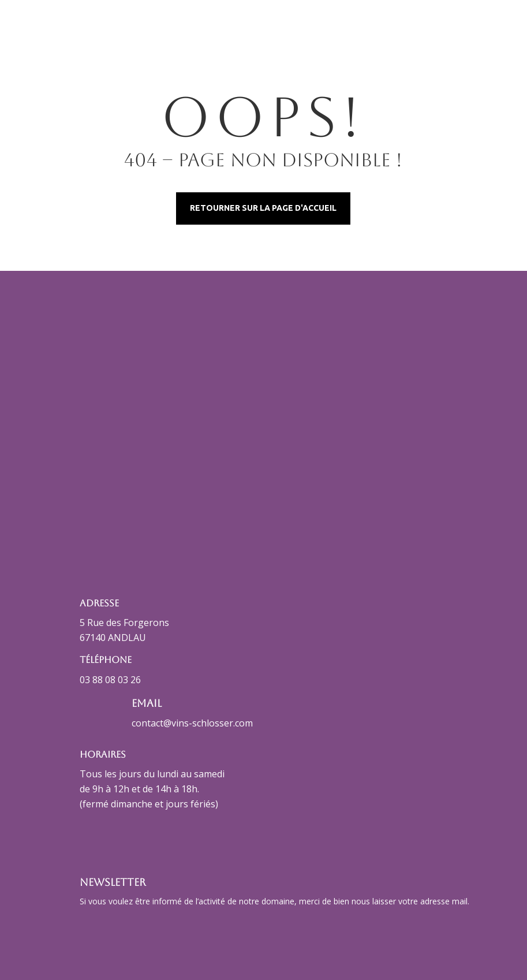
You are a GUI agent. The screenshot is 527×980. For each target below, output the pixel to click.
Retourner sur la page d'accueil (263, 208)
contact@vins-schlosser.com (192, 723)
